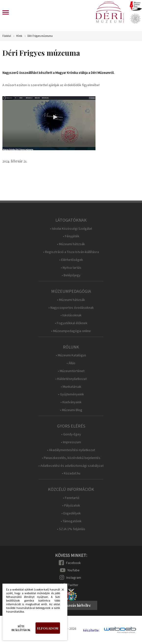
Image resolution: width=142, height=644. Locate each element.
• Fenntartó (71, 498)
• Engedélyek (71, 513)
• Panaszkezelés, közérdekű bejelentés (71, 458)
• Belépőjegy (71, 275)
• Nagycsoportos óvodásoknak (71, 308)
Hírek (19, 36)
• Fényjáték (71, 236)
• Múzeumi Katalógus (71, 355)
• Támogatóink (71, 521)
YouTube (73, 570)
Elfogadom (48, 628)
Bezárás (60, 591)
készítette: (91, 630)
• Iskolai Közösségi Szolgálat (71, 229)
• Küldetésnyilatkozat (71, 379)
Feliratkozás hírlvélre (73, 605)
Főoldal (7, 36)
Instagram (74, 577)
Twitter (73, 585)
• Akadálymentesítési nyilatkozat (71, 450)
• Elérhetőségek (71, 260)
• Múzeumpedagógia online (71, 331)
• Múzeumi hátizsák (71, 244)
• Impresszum (71, 442)
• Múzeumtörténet (71, 371)
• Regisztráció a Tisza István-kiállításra (71, 252)
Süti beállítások (21, 628)
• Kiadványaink (71, 402)
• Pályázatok (71, 505)
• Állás (71, 363)
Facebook (73, 563)
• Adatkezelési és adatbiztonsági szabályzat (71, 466)
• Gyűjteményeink (71, 394)
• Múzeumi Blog (71, 410)
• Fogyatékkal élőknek (71, 323)
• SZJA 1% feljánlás (71, 529)
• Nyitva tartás (71, 268)
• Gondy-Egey (71, 434)
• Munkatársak (71, 387)
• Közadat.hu (71, 473)
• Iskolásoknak (71, 315)
